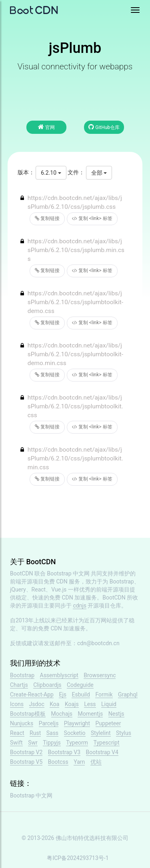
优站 (96, 762)
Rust (35, 733)
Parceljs (49, 723)
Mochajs (62, 714)
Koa (54, 704)
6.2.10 (51, 173)
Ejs (63, 694)
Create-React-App (32, 694)
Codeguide (80, 685)
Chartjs (19, 685)
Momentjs (90, 714)
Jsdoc (37, 704)
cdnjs (80, 606)
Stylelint (101, 733)
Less (90, 704)
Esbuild (81, 694)
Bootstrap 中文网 (69, 573)
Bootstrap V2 (26, 752)
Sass (52, 733)
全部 (99, 173)
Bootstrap (22, 675)
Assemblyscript (59, 675)
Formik (104, 694)
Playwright (77, 723)
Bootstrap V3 (64, 752)
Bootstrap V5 (26, 762)
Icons (17, 704)
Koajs (72, 704)
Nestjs (116, 714)
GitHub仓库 (104, 127)
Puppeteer (108, 723)
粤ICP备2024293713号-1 (78, 858)
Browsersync (100, 675)
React (17, 733)
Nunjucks (22, 723)
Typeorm (77, 743)
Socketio (75, 733)
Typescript (107, 743)
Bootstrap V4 (102, 752)
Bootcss (58, 762)
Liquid (109, 704)
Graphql (128, 694)
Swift (16, 743)
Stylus (124, 733)
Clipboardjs (47, 685)
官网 (46, 127)
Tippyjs (52, 743)
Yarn (79, 762)
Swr (33, 743)
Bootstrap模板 (28, 714)
